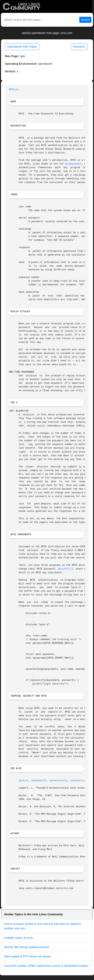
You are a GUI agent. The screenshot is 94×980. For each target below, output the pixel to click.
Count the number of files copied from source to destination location (46, 966)
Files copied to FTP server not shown (27, 956)
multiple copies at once (18, 938)
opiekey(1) (77, 781)
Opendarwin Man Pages (22, 47)
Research (79, 47)
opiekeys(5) (39, 781)
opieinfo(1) (66, 569)
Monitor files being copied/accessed (26, 947)
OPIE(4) (14, 90)
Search (85, 20)
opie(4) (23, 781)
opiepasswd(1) (74, 164)
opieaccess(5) (58, 781)
